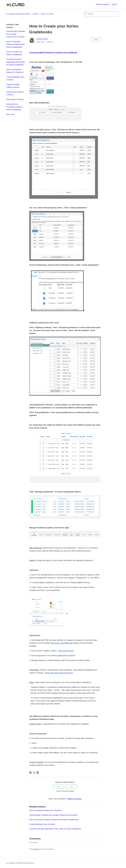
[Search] (101, 14)
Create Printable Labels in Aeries (13, 86)
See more (10, 114)
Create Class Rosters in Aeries (15, 93)
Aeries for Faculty (47, 14)
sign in (37, 849)
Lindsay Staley (42, 39)
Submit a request (102, 4)
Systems (36, 14)
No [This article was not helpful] (71, 787)
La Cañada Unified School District (18, 14)
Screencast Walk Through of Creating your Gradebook (53, 52)
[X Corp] (34, 773)
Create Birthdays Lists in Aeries (15, 78)
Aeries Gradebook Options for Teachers (15, 71)
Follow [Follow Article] (96, 39)
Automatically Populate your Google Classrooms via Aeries (16, 34)
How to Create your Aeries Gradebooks (14, 53)
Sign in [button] (115, 4)
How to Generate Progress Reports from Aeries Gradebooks (16, 44)
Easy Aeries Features (15, 99)
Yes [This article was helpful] (59, 787)
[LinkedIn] (38, 773)
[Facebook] (30, 773)
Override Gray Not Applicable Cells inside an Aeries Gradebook (16, 62)
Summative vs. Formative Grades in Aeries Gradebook (15, 107)
